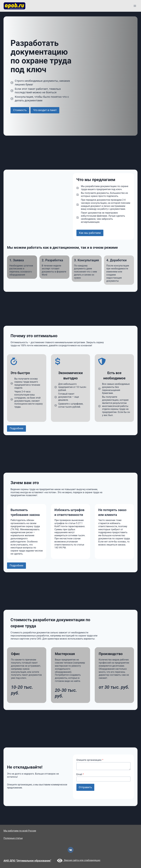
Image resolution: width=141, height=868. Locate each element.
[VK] (71, 850)
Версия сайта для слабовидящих (79, 860)
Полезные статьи (13, 838)
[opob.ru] (14, 6)
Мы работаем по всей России (20, 831)
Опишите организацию (90, 760)
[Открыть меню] (135, 6)
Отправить (85, 787)
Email (80, 774)
